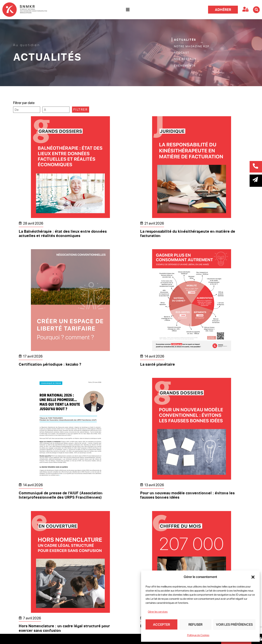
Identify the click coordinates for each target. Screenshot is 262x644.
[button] (253, 577)
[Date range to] (56, 110)
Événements (185, 66)
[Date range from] (27, 110)
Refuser (195, 625)
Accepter (161, 625)
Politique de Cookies (198, 635)
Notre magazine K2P (192, 46)
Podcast (182, 53)
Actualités (185, 40)
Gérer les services (158, 612)
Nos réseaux (185, 59)
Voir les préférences (234, 625)
